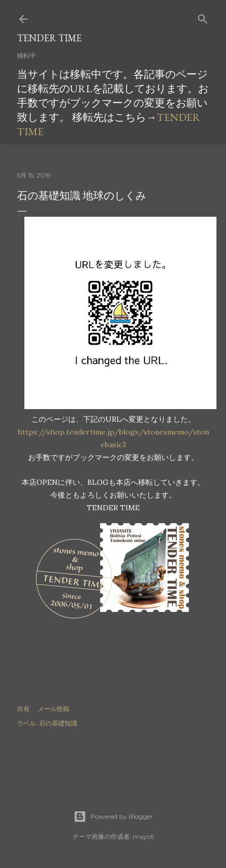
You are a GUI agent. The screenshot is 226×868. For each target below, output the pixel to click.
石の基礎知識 (58, 723)
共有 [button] (23, 709)
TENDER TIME (49, 38)
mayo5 (143, 836)
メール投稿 (53, 709)
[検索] (203, 17)
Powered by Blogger (113, 817)
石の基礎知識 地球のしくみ (82, 196)
